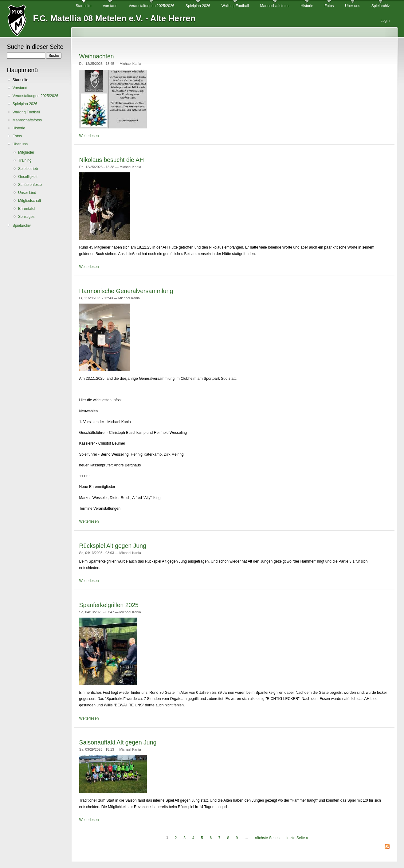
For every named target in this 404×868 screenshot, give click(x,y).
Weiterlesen (89, 136)
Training (25, 160)
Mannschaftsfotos (275, 6)
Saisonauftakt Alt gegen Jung (118, 742)
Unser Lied (27, 193)
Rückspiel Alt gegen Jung (113, 546)
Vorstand (110, 6)
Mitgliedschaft (29, 201)
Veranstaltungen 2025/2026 (152, 6)
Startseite (83, 6)
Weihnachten (97, 56)
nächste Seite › (267, 838)
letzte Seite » (297, 838)
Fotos (329, 6)
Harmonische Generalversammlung (126, 291)
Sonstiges (26, 217)
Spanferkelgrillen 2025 (109, 605)
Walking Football (235, 6)
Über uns (353, 6)
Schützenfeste (30, 185)
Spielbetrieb (28, 169)
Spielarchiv (380, 6)
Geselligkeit (28, 177)
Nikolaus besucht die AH (112, 160)
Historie (307, 6)
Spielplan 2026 (198, 6)
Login (385, 21)
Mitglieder (26, 152)
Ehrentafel (27, 209)
